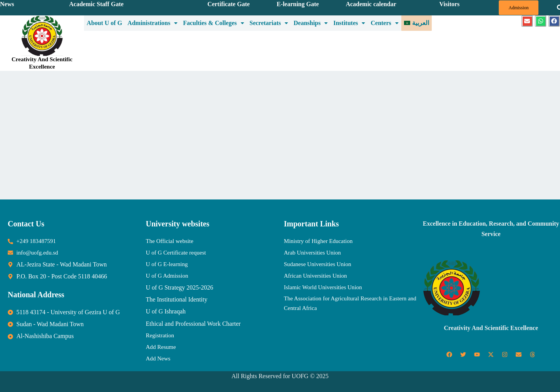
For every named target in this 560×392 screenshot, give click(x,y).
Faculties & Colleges (214, 23)
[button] (153, 23)
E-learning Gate (298, 4)
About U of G (104, 23)
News (7, 4)
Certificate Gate (229, 4)
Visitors (450, 4)
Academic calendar (371, 4)
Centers (384, 23)
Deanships (311, 23)
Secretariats (269, 23)
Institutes (349, 23)
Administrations (153, 23)
